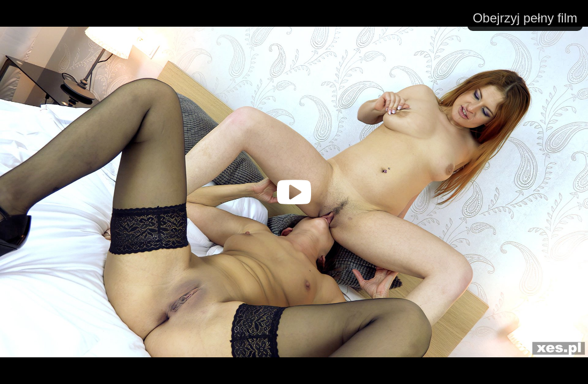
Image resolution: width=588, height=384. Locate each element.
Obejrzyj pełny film (525, 18)
